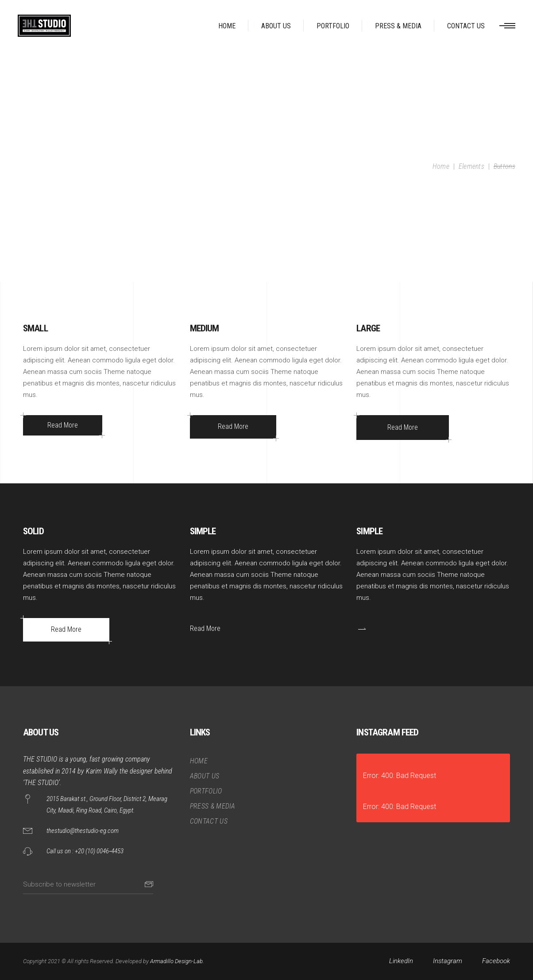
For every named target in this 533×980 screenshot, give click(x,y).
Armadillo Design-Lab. (177, 961)
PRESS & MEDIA (213, 806)
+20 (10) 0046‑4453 (99, 851)
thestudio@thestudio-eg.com (83, 831)
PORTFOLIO (206, 791)
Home (441, 166)
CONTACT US (209, 821)
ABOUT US (205, 776)
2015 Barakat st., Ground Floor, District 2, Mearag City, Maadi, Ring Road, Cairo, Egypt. (107, 805)
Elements (472, 166)
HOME (199, 761)
